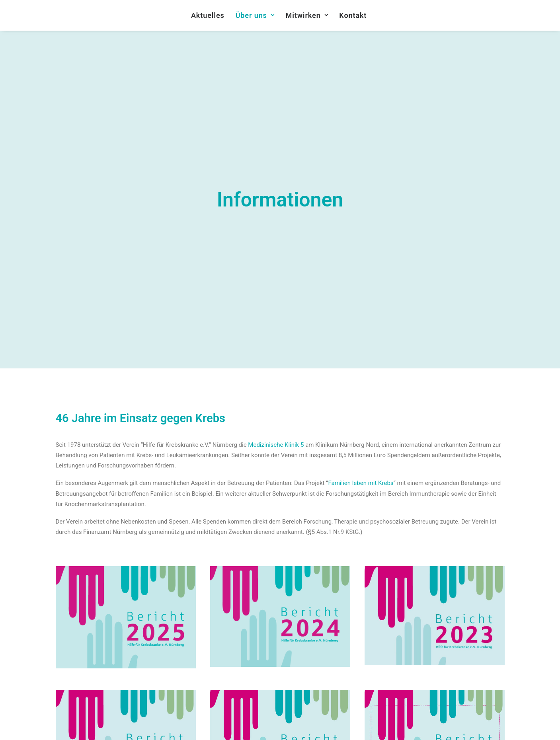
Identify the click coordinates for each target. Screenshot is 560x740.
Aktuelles (208, 15)
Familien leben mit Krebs (361, 437)
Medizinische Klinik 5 (276, 398)
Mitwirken (307, 15)
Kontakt (353, 15)
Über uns (255, 15)
